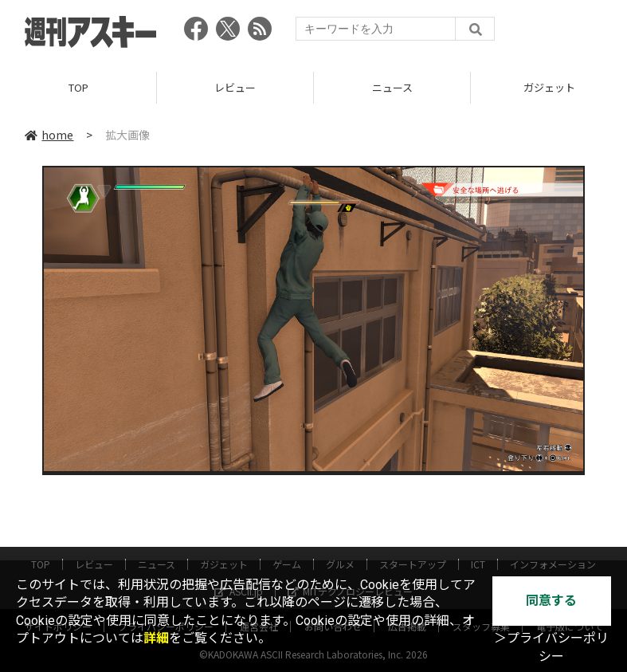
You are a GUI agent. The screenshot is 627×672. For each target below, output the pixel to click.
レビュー (235, 87)
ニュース (392, 87)
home (49, 135)
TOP (78, 87)
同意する (551, 601)
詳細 (156, 638)
